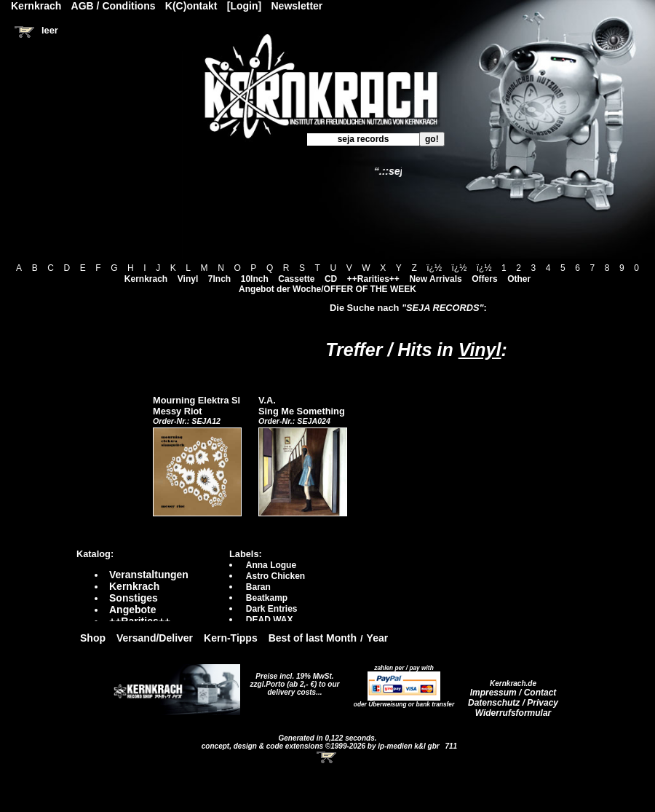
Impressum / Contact (513, 693)
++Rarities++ (373, 279)
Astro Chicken (275, 576)
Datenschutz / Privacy (513, 703)
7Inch (219, 279)
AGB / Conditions (114, 6)
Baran (258, 587)
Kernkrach (146, 279)
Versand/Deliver (155, 638)
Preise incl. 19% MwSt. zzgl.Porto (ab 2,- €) (292, 680)
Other (519, 279)
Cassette (296, 279)
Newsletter (297, 6)
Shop (93, 638)
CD (331, 279)
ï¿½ (434, 268)
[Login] (244, 6)
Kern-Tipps (231, 638)
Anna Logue (271, 565)
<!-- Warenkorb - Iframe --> (327, 757)
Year (378, 638)
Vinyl (188, 279)
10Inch (255, 279)
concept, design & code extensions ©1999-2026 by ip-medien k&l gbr (322, 746)
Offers (484, 279)
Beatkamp (267, 598)
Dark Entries (272, 609)
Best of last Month (313, 638)
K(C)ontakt (191, 6)
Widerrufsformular (513, 713)
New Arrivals (435, 279)
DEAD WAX (270, 620)
